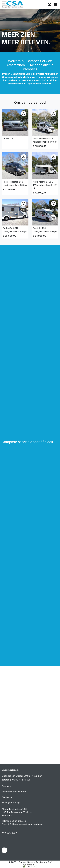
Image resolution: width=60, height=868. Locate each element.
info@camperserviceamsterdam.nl (26, 824)
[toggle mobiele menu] (55, 4)
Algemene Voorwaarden (14, 792)
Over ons (6, 786)
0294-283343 (19, 821)
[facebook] (49, 4)
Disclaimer (7, 797)
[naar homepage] (12, 4)
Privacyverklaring (11, 802)
